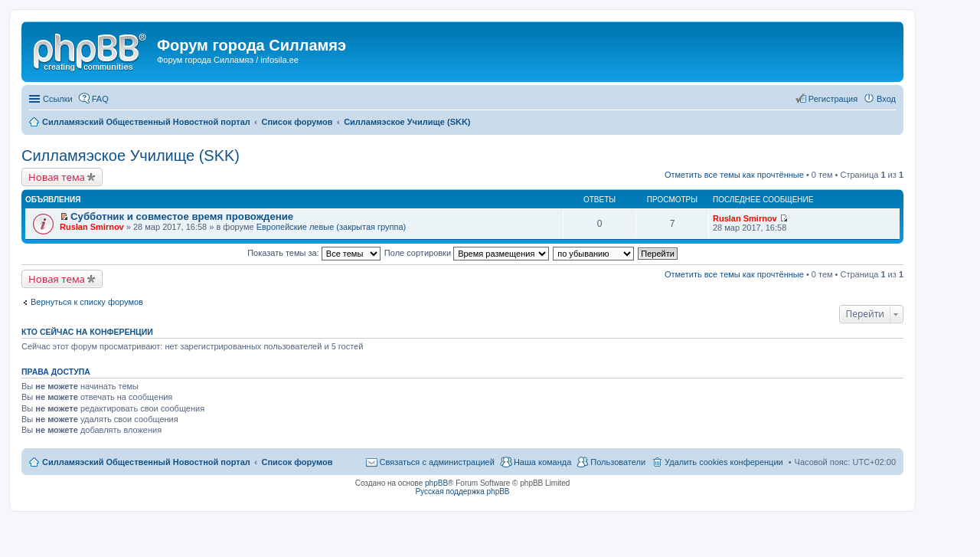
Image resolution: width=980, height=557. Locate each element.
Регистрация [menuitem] (833, 99)
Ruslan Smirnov (92, 227)
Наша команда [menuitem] (542, 462)
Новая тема (57, 177)
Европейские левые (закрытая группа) (332, 227)
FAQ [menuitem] (100, 99)
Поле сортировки (467, 253)
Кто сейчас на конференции (87, 332)
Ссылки (58, 99)
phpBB (436, 483)
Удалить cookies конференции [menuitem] (724, 462)
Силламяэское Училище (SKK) (131, 156)
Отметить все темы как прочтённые (734, 175)
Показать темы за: (314, 253)
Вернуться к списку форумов (87, 302)
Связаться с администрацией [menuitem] (437, 462)
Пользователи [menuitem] (618, 462)
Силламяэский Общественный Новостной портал (146, 462)
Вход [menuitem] (886, 99)
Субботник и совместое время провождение (182, 216)
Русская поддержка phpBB (462, 491)
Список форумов (297, 462)
